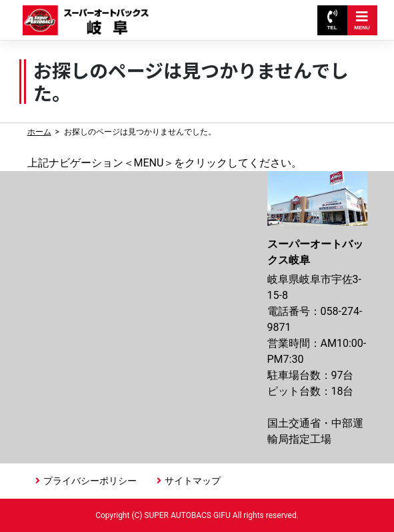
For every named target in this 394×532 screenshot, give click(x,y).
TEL (332, 20)
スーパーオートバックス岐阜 (89, 14)
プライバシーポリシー (90, 481)
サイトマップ (193, 481)
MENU (362, 20)
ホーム (39, 132)
